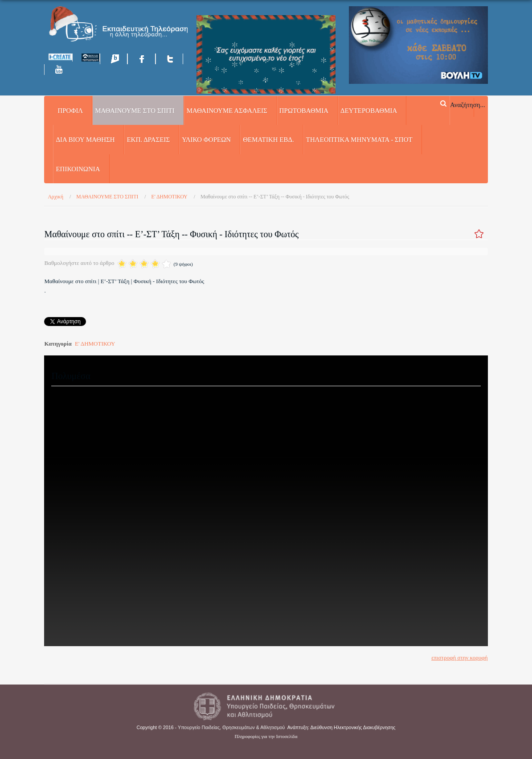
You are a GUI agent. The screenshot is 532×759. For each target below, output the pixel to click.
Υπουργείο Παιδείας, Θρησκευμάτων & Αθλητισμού (231, 727)
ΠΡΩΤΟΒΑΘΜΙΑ (304, 111)
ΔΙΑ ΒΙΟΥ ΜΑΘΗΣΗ (85, 140)
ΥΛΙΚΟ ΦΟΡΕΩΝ (206, 140)
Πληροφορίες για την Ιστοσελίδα (266, 736)
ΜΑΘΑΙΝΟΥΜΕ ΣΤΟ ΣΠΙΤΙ (135, 111)
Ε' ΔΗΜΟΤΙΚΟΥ (95, 344)
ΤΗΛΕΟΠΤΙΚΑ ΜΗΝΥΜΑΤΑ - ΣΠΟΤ (359, 140)
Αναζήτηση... (468, 104)
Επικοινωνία (78, 169)
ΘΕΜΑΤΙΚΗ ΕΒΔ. (268, 140)
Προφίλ (70, 111)
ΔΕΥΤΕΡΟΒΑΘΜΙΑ (369, 111)
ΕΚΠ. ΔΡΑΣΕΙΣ (149, 140)
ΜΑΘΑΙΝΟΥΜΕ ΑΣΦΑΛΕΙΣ (227, 111)
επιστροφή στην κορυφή (459, 658)
